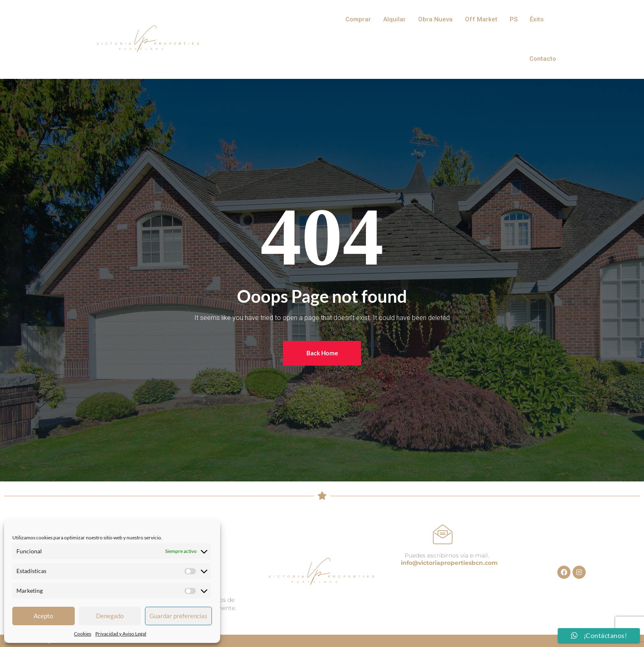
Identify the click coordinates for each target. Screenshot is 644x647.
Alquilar (394, 19)
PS (514, 19)
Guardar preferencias (178, 616)
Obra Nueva (435, 19)
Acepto (43, 616)
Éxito (537, 19)
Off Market (481, 19)
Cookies (83, 634)
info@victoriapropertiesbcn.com (449, 563)
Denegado (110, 616)
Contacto (543, 59)
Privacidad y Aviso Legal (121, 634)
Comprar (358, 19)
